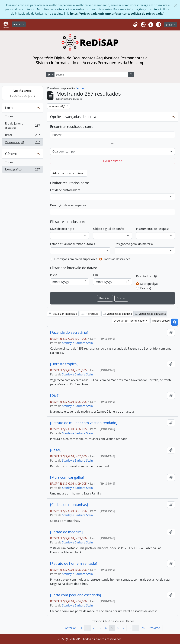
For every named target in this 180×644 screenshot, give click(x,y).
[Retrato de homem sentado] (74, 564)
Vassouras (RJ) (22, 143)
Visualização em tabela (150, 314)
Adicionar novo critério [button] (68, 173)
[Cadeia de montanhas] (69, 505)
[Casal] (56, 450)
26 (143, 628)
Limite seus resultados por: (22, 93)
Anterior (71, 628)
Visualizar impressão (63, 314)
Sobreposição (149, 284)
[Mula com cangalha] (67, 477)
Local (9, 108)
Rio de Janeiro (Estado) (22, 126)
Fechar (80, 88)
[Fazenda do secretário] (69, 332)
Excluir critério (113, 161)
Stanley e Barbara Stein (77, 343)
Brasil (22, 136)
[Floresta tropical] (64, 364)
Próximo (155, 628)
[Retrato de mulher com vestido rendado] (84, 423)
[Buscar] (112, 135)
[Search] (91, 75)
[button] (135, 25)
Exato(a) (146, 288)
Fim (96, 275)
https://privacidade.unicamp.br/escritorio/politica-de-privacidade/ (117, 14)
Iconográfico (22, 170)
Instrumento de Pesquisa (153, 229)
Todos (9, 116)
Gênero (11, 154)
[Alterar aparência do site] (159, 25)
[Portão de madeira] (66, 532)
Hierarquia (90, 314)
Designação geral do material (134, 244)
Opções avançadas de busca (73, 117)
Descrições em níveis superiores (76, 259)
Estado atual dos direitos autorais (73, 244)
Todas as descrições (117, 259)
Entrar (169, 25)
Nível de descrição (62, 229)
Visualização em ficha (118, 314)
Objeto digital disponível (109, 229)
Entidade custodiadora (65, 190)
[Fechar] (176, 5)
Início (54, 275)
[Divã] (55, 396)
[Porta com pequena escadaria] (76, 595)
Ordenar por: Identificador (130, 321)
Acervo (18, 24)
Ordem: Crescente (163, 321)
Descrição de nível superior (68, 205)
